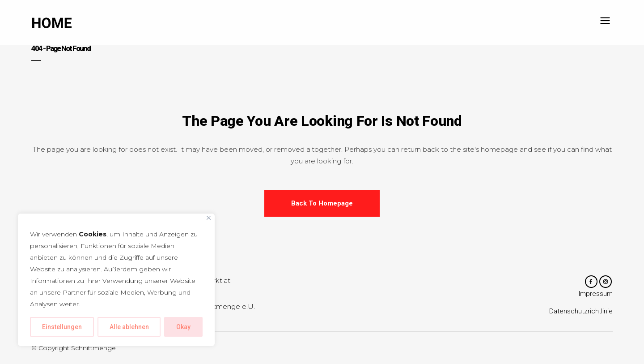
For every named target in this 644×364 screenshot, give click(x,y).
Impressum (596, 295)
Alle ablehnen (129, 327)
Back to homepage (322, 203)
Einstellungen (62, 327)
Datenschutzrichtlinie (581, 312)
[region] (116, 280)
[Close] (209, 218)
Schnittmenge (93, 348)
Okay (183, 327)
